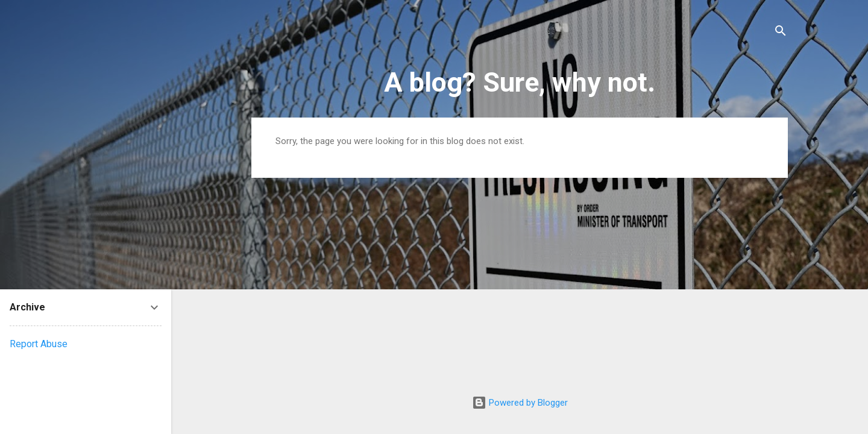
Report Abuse (39, 344)
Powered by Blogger (520, 403)
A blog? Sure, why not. (520, 82)
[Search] (781, 33)
